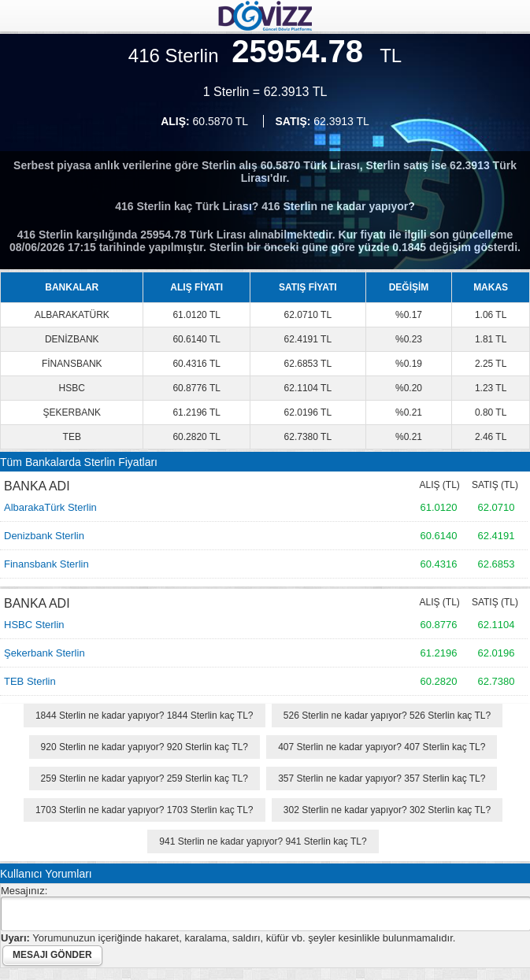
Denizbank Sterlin (44, 536)
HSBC (72, 388)
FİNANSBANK (72, 364)
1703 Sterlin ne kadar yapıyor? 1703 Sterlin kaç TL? (145, 810)
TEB (72, 437)
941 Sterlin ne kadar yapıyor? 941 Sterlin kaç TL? (263, 841)
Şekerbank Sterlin (44, 653)
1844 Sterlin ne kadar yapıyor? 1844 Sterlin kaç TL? (145, 716)
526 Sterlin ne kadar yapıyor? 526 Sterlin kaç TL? (387, 716)
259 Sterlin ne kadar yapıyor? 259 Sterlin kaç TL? (145, 778)
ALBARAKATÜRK (72, 315)
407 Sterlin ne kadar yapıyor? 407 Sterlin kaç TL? (382, 747)
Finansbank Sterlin (46, 564)
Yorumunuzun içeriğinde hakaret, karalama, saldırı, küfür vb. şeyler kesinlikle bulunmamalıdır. (228, 938)
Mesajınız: (24, 891)
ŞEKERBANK (72, 412)
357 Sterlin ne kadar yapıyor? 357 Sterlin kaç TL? (382, 778)
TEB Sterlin (30, 681)
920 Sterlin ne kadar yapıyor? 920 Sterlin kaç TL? (145, 747)
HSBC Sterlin (34, 625)
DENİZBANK (72, 339)
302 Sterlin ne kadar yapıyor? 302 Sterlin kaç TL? (387, 810)
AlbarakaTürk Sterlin (50, 507)
